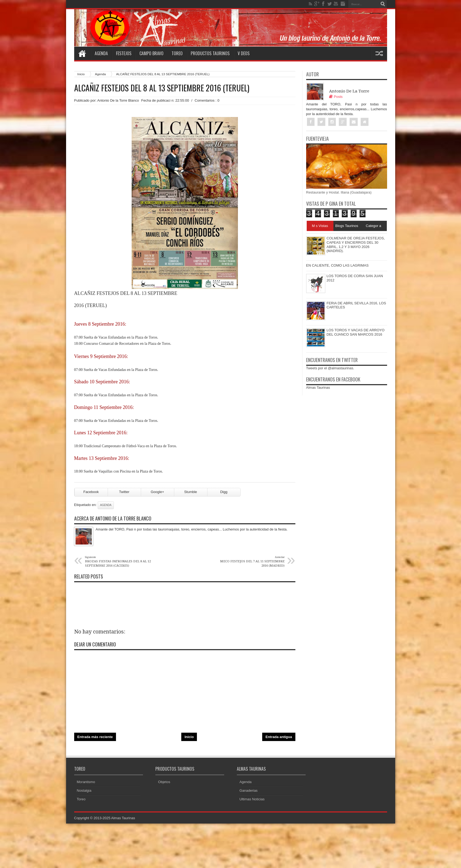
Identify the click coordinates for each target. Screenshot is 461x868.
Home (82, 53)
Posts (336, 97)
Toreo (177, 53)
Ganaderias (249, 790)
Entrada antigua (279, 737)
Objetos (164, 782)
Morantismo (86, 782)
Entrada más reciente (95, 737)
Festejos (124, 53)
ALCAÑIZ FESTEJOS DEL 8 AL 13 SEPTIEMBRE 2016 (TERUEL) (162, 88)
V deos (244, 53)
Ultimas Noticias (252, 799)
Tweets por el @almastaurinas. (330, 368)
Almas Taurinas (318, 387)
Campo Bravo (151, 53)
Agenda (101, 53)
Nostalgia (84, 790)
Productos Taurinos (210, 53)
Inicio (81, 74)
